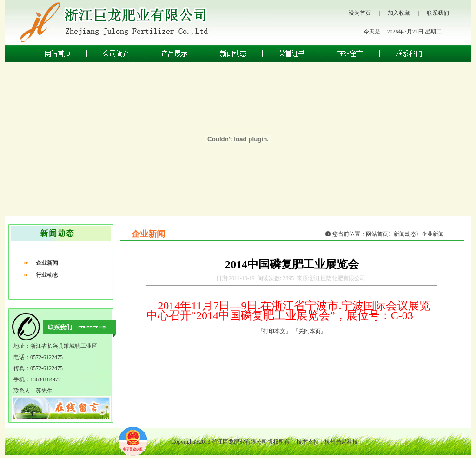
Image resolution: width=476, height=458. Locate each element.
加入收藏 (399, 13)
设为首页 (360, 13)
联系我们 (438, 13)
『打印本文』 (274, 331)
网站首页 (377, 234)
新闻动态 (405, 234)
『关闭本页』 (310, 331)
